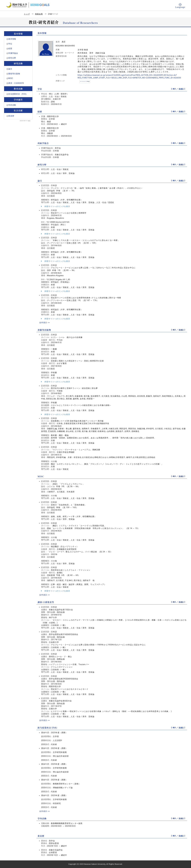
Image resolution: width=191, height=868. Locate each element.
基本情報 (12, 39)
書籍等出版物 (14, 74)
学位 (10, 44)
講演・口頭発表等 (16, 83)
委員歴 (11, 116)
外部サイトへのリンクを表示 (56, 206)
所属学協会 (13, 53)
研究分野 (12, 58)
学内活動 (12, 105)
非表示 (181, 89)
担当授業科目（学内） (18, 94)
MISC (11, 78)
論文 (10, 69)
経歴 (10, 49)
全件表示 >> (45, 323)
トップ (27, 14)
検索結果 (39, 14)
